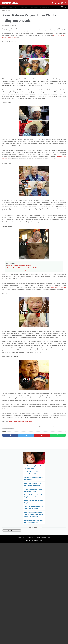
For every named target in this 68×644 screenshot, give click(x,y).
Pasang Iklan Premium (46, 518)
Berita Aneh (14, 5)
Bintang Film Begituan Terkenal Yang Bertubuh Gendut (57, 62)
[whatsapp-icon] (64, 2)
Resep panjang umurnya (13, 333)
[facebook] (51, 2)
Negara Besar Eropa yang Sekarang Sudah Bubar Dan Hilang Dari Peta (22, 306)
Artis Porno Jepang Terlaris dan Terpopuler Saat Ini (57, 23)
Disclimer (25, 518)
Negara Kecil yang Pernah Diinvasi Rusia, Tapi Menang (19, 304)
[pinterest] (29, 504)
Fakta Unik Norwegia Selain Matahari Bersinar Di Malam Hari (57, 31)
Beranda (5, 5)
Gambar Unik (35, 5)
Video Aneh (25, 5)
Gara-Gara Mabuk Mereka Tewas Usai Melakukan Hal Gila (56, 94)
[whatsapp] (39, 504)
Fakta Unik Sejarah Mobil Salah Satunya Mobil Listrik (56, 54)
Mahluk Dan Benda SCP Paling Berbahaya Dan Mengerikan (57, 47)
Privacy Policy (37, 518)
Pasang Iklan (45, 5)
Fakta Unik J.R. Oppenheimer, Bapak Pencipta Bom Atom (19, 309)
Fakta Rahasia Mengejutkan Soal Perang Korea (56, 39)
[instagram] (61, 2)
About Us (20, 518)
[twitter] (55, 2)
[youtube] (58, 2)
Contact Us (30, 518)
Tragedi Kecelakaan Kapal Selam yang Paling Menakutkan (57, 76)
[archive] (58, 104)
